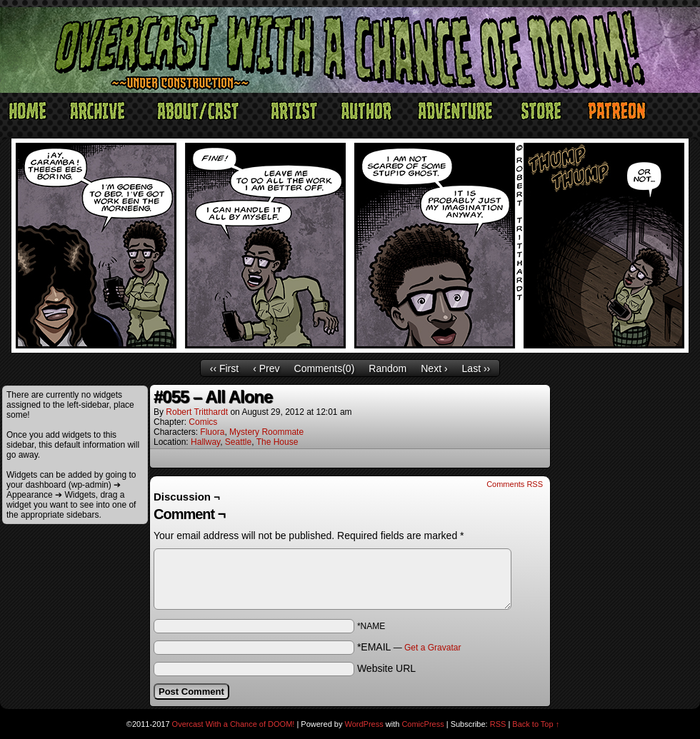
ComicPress (422, 724)
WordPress (364, 724)
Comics (203, 422)
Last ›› (476, 368)
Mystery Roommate (266, 432)
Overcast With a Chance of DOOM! (234, 724)
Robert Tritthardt (197, 412)
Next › (434, 368)
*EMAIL (409, 647)
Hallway (205, 442)
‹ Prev (266, 368)
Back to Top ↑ (536, 724)
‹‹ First (224, 368)
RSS (498, 724)
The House (277, 442)
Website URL (386, 668)
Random (387, 368)
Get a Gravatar (432, 648)
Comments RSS (515, 484)
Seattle (238, 442)
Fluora (212, 432)
